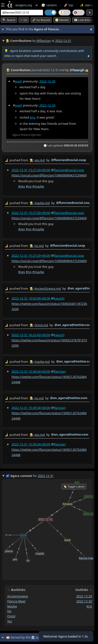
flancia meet (16, 601)
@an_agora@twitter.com (73, 325)
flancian (60, 371)
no (9, 611)
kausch (59, 298)
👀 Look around (84, 20)
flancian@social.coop (69, 170)
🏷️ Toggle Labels (74, 487)
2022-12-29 (47, 105)
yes (10, 621)
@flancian (44, 41)
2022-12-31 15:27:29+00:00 (31, 170)
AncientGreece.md (48, 289)
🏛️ (33, 637)
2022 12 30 (84, 601)
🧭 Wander (62, 20)
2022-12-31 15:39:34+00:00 (31, 371)
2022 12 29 (84, 596)
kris (33, 117)
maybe (12, 606)
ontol (11, 616)
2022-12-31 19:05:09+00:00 (31, 298)
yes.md (39, 160)
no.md (39, 246)
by (47, 160)
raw (77, 70)
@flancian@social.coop (69, 160)
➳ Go (24, 20)
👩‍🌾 (8, 70)
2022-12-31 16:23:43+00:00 (31, 335)
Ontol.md (41, 325)
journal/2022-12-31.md (48, 70)
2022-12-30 (47, 81)
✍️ (87, 70)
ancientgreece (18, 596)
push (19, 81)
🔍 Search (9, 20)
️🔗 (82, 70)
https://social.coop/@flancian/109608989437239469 (49, 175)
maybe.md (42, 203)
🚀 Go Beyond (41, 20)
